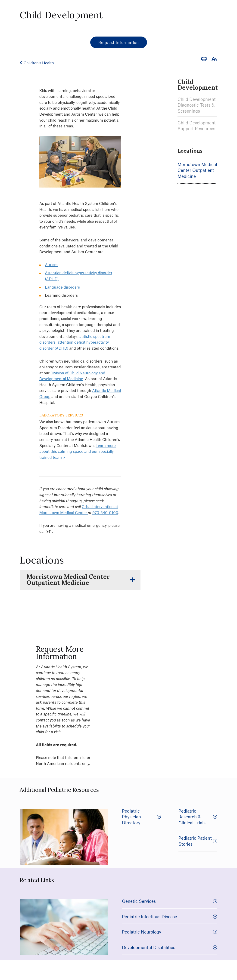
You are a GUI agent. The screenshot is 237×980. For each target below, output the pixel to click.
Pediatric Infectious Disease (170, 917)
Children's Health (39, 63)
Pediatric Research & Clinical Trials (198, 817)
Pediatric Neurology (170, 932)
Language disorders (62, 287)
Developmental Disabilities (170, 947)
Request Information (119, 42)
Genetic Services (170, 901)
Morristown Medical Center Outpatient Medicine (197, 170)
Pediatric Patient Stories (198, 841)
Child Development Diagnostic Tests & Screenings (197, 105)
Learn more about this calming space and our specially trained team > (78, 451)
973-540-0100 (105, 512)
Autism (51, 265)
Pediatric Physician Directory (142, 817)
